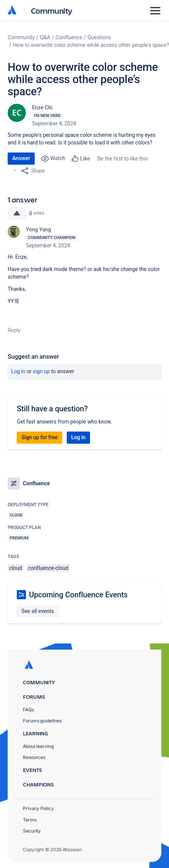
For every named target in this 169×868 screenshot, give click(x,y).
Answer (21, 158)
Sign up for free (39, 437)
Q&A (45, 37)
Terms (30, 820)
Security (32, 831)
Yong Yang (39, 229)
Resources (34, 757)
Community (52, 10)
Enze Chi (42, 107)
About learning (38, 746)
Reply (14, 330)
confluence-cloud (48, 568)
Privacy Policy (38, 808)
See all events (38, 611)
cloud (16, 568)
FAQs (28, 710)
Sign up (41, 371)
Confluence (69, 37)
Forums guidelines (42, 721)
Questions (99, 37)
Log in (18, 371)
